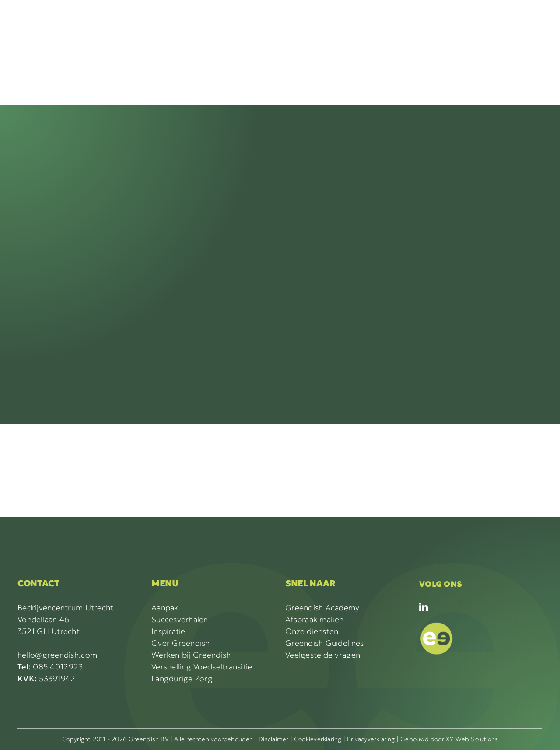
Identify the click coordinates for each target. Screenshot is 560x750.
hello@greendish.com (57, 655)
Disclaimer (273, 739)
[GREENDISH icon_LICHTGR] (437, 624)
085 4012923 (50, 667)
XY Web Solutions (472, 739)
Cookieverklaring (318, 739)
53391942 (47, 678)
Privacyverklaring (371, 739)
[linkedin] (423, 607)
